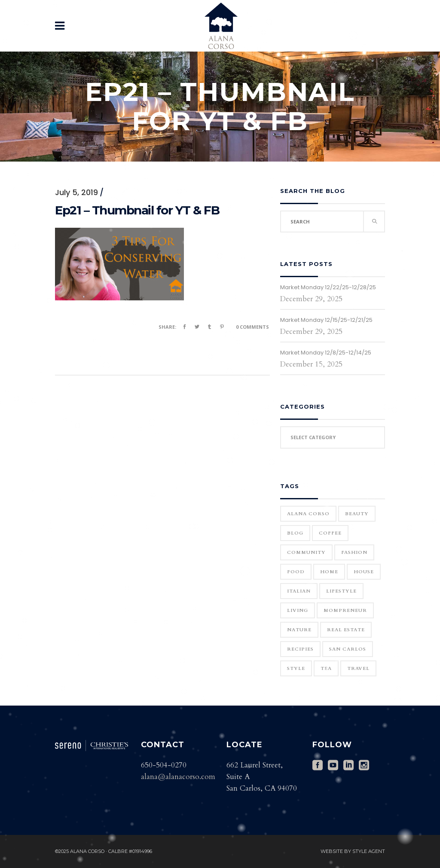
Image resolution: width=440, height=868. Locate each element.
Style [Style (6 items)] (296, 668)
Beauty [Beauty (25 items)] (357, 514)
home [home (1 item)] (329, 572)
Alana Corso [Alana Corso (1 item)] (308, 514)
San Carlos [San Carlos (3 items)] (348, 649)
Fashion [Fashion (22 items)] (354, 552)
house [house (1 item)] (364, 572)
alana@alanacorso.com (178, 777)
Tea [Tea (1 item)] (326, 668)
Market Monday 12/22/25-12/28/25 (328, 287)
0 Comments (252, 327)
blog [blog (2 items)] (295, 533)
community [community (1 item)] (306, 552)
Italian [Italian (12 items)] (299, 591)
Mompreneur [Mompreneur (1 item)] (345, 610)
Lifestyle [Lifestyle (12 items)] (341, 591)
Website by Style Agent (353, 851)
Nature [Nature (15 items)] (299, 630)
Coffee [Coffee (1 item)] (330, 533)
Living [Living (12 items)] (298, 610)
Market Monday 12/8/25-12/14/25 (326, 353)
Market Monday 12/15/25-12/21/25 (326, 320)
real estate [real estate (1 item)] (346, 630)
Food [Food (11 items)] (296, 572)
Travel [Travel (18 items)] (358, 668)
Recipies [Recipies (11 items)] (300, 649)
